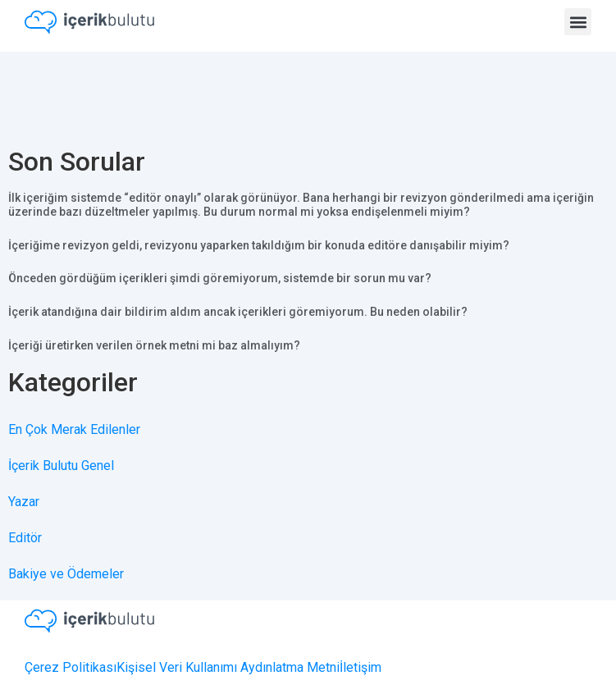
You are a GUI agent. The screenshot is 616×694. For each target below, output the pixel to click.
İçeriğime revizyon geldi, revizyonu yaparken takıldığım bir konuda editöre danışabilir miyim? (259, 245)
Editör (25, 538)
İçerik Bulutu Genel (61, 466)
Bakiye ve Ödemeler (66, 574)
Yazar (24, 502)
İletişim (360, 667)
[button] (578, 22)
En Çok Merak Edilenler (74, 429)
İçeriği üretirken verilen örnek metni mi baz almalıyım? (154, 345)
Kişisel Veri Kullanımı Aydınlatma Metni (228, 667)
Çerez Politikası (71, 667)
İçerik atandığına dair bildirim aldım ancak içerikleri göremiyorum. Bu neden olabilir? (238, 312)
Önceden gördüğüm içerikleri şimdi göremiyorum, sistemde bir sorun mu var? (220, 278)
